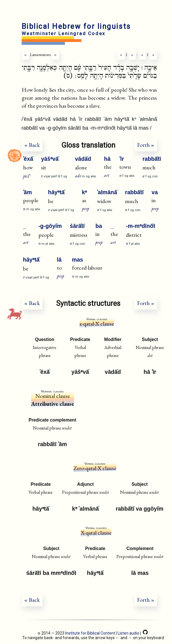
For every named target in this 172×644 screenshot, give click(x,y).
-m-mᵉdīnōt (141, 226)
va (155, 192)
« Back (32, 145)
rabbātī (152, 159)
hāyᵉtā (56, 192)
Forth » (146, 145)
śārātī (77, 226)
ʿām (27, 192)
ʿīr (122, 159)
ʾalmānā (107, 192)
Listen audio (128, 633)
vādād (83, 159)
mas (78, 260)
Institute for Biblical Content (90, 633)
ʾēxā (28, 159)
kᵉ (85, 192)
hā (107, 159)
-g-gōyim (50, 226)
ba (99, 226)
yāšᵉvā (50, 159)
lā (59, 260)
